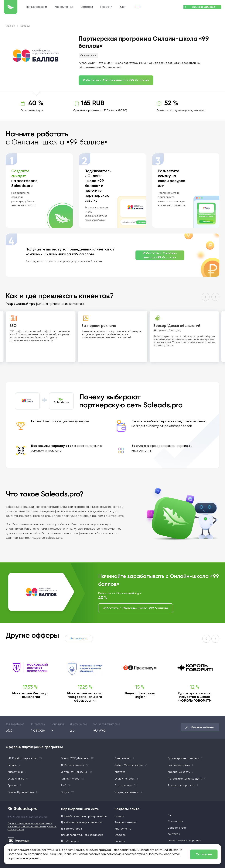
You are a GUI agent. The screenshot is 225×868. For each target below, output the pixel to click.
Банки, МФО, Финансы (78, 758)
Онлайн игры (18, 779)
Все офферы (79, 639)
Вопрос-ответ (177, 828)
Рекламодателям (125, 823)
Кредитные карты (181, 772)
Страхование (125, 786)
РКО (66, 786)
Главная (10, 26)
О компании (175, 822)
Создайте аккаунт (20, 173)
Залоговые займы (181, 765)
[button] (206, 297)
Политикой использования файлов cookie (92, 854)
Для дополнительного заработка (82, 835)
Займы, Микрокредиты (131, 765)
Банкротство (124, 758)
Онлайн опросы (126, 779)
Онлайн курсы (88, 55)
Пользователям (55, 7)
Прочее (14, 786)
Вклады (14, 765)
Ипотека (121, 772)
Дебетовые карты (75, 765)
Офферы (106, 7)
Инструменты (83, 7)
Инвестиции (17, 772)
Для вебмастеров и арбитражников (84, 816)
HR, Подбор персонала (25, 758)
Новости (125, 7)
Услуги (68, 792)
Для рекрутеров (71, 829)
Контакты (174, 834)
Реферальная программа (184, 840)
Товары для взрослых (183, 786)
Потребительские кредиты (187, 779)
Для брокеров (70, 841)
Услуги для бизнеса (128, 792)
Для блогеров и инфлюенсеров (81, 823)
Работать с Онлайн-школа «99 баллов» (116, 80)
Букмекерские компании (185, 758)
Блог (142, 7)
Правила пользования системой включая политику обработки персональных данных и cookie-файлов (32, 826)
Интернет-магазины (76, 772)
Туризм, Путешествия (23, 792)
